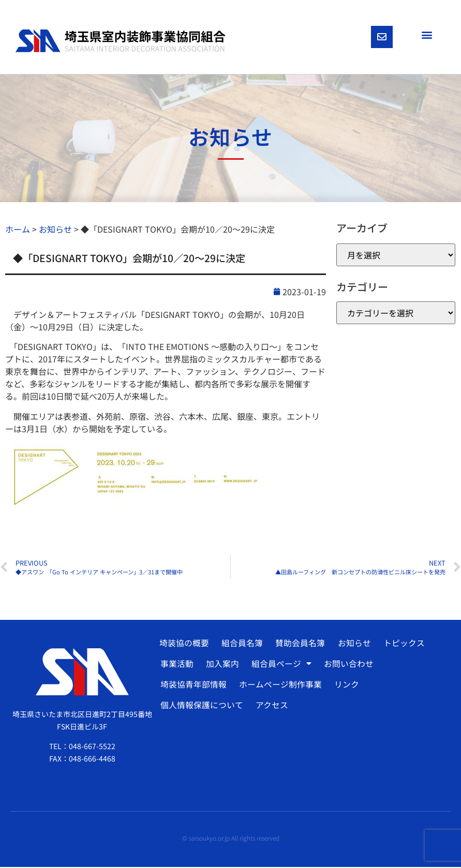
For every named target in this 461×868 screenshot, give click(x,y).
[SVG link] (121, 41)
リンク (345, 686)
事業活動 (176, 665)
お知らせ (352, 644)
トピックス (401, 644)
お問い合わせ (347, 665)
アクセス (271, 706)
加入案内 (221, 665)
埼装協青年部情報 (193, 686)
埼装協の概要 (184, 644)
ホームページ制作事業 (279, 686)
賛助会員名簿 (299, 644)
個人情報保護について (201, 706)
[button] (427, 34)
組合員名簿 (242, 644)
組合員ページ (280, 665)
